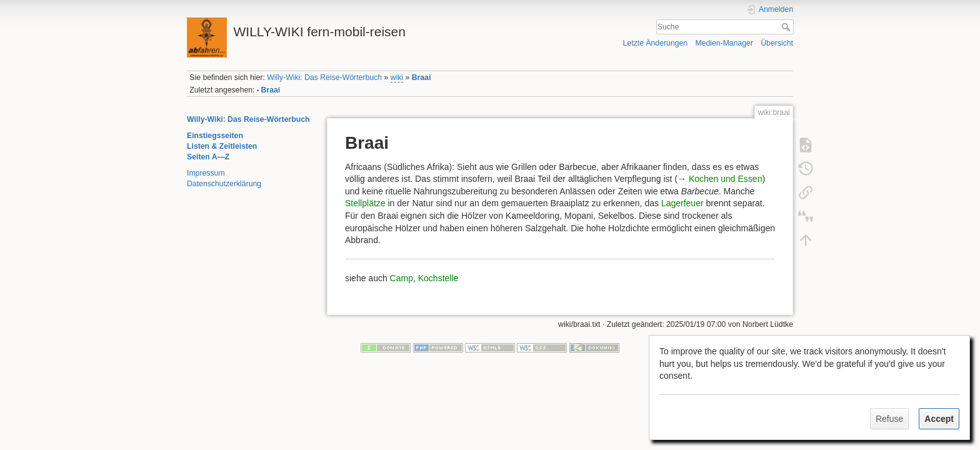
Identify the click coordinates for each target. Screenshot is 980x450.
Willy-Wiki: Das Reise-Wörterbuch (324, 77)
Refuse (889, 419)
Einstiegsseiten (215, 136)
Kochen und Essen (726, 179)
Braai (422, 77)
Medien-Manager (724, 43)
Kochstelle (438, 278)
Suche (787, 27)
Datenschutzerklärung (224, 184)
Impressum (206, 173)
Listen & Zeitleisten (222, 146)
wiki (397, 77)
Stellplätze (365, 203)
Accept (939, 419)
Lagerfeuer (682, 203)
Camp (402, 278)
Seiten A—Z (208, 157)
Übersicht (777, 43)
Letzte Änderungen (656, 43)
